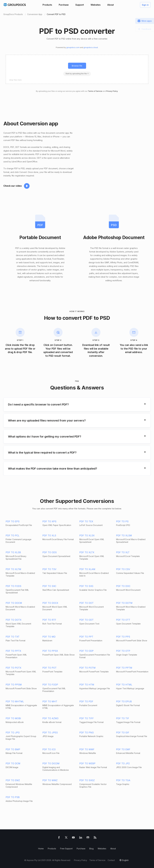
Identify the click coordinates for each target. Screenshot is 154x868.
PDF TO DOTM (124, 603)
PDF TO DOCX (50, 603)
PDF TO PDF (86, 701)
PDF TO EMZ (13, 780)
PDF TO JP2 (123, 763)
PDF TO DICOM (51, 763)
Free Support (66, 849)
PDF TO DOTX (14, 620)
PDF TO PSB (13, 797)
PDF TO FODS (13, 586)
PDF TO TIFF (87, 718)
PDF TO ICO (49, 749)
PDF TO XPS (49, 521)
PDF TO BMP (13, 749)
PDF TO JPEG (50, 733)
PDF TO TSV (49, 569)
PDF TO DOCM (14, 603)
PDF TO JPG (13, 733)
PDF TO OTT (123, 620)
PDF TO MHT (50, 701)
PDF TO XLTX (87, 552)
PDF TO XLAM (87, 569)
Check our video (13, 186)
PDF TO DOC (123, 586)
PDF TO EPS (13, 521)
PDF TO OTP (123, 651)
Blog (91, 849)
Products (47, 5)
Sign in (145, 5)
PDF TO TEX (86, 521)
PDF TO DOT (86, 603)
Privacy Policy (112, 91)
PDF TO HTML (124, 685)
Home (41, 849)
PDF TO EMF (123, 749)
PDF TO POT (49, 668)
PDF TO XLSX (87, 535)
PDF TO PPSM (14, 685)
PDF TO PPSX (50, 651)
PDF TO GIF (123, 733)
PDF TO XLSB (13, 552)
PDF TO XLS (49, 535)
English (125, 860)
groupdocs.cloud (91, 47)
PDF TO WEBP (87, 763)
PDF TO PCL (12, 535)
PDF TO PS (122, 521)
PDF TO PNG (87, 733)
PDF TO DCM (13, 763)
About (110, 5)
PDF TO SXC (49, 586)
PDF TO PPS (123, 637)
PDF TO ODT (86, 620)
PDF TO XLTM (13, 569)
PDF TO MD (49, 637)
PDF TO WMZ (50, 780)
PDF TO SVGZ (87, 780)
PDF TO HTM (87, 685)
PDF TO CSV (123, 569)
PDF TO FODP (50, 685)
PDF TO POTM (87, 668)
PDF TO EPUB (124, 701)
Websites (96, 5)
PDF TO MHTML (15, 701)
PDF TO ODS (50, 552)
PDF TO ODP (86, 651)
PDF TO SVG (86, 586)
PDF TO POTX (13, 668)
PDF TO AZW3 (50, 718)
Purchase (64, 5)
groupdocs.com (73, 47)
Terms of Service (95, 91)
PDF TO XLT (123, 552)
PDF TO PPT (86, 637)
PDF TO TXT (13, 637)
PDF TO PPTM (124, 668)
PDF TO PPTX (13, 651)
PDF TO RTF (49, 620)
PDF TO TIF (123, 718)
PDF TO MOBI (13, 718)
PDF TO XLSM (124, 535)
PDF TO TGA (123, 780)
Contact (111, 860)
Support (80, 5)
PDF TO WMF (87, 749)
